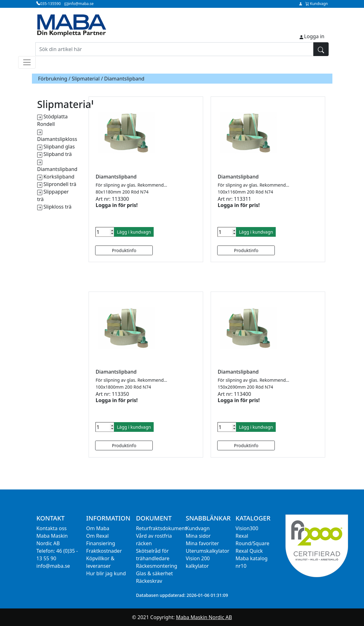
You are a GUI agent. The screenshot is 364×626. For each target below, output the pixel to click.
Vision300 (247, 528)
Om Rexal (97, 536)
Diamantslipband (57, 169)
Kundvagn (197, 528)
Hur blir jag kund (106, 573)
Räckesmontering (156, 566)
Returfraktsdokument (161, 528)
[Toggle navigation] (27, 62)
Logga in (314, 36)
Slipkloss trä (58, 207)
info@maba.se (53, 566)
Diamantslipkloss (57, 139)
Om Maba (98, 528)
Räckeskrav (149, 581)
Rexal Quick (249, 551)
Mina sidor (198, 536)
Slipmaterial (86, 79)
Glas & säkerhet (154, 573)
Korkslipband (59, 177)
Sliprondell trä (60, 184)
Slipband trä (58, 154)
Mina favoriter (202, 543)
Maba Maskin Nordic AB (204, 617)
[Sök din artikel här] (174, 49)
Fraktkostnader (104, 551)
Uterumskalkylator (207, 551)
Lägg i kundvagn (134, 232)
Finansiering (100, 543)
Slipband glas (59, 147)
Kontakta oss (51, 528)
